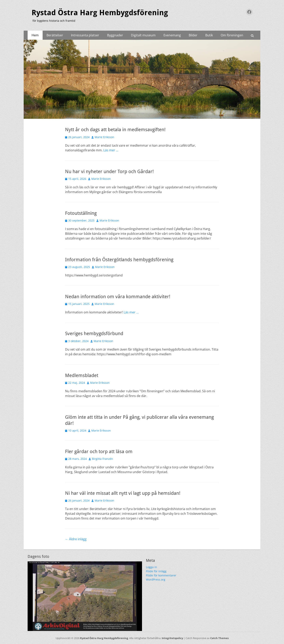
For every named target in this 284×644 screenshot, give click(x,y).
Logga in (151, 567)
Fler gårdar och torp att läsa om (99, 452)
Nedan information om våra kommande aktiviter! (118, 297)
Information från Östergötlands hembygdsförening (119, 260)
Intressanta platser (85, 35)
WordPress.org (156, 579)
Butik (209, 35)
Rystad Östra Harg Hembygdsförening (100, 13)
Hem (35, 35)
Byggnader (115, 35)
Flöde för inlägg (156, 571)
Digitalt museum (143, 35)
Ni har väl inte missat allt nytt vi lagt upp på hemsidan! (123, 493)
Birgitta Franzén (102, 459)
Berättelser (55, 35)
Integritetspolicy (172, 638)
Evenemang (172, 35)
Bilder (193, 35)
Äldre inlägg (76, 539)
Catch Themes (219, 638)
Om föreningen (232, 35)
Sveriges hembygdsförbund (94, 334)
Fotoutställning (81, 213)
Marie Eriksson (104, 137)
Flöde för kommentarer (161, 575)
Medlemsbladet (82, 375)
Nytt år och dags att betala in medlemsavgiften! (115, 130)
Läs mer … (111, 150)
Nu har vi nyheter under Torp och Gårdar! (109, 172)
